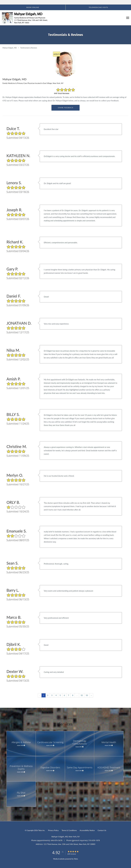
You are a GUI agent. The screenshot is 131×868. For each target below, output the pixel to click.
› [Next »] (91, 695)
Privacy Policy (53, 830)
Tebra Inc (42, 830)
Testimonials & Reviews (29, 48)
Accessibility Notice (87, 830)
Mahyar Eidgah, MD (10, 48)
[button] (33, 7)
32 (82, 695)
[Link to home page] (24, 18)
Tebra (76, 859)
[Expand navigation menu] (128, 18)
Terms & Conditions (69, 830)
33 (87, 695)
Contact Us (102, 830)
